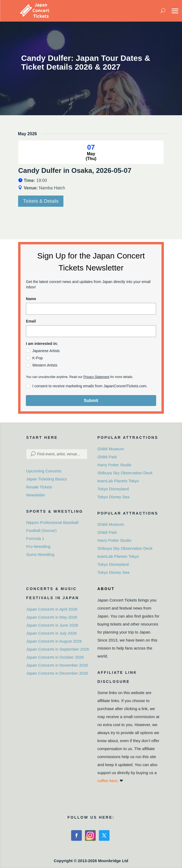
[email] (91, 331)
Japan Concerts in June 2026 (52, 625)
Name (31, 299)
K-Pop (37, 358)
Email (31, 321)
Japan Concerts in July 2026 (51, 633)
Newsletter (36, 495)
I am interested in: (42, 344)
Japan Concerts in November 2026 (57, 665)
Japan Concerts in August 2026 (54, 641)
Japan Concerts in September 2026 (58, 649)
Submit (91, 401)
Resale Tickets (39, 487)
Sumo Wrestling (40, 554)
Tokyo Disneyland (113, 489)
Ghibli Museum (111, 449)
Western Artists (45, 365)
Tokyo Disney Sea (113, 497)
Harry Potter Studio (114, 465)
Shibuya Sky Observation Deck (125, 473)
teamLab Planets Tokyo (118, 481)
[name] (91, 309)
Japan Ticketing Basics (46, 479)
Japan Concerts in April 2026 (52, 609)
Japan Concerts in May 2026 (52, 617)
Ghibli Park (107, 457)
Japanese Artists (46, 351)
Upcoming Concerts (44, 471)
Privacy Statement (96, 377)
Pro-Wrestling (38, 546)
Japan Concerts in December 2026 (57, 673)
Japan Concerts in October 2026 (55, 657)
